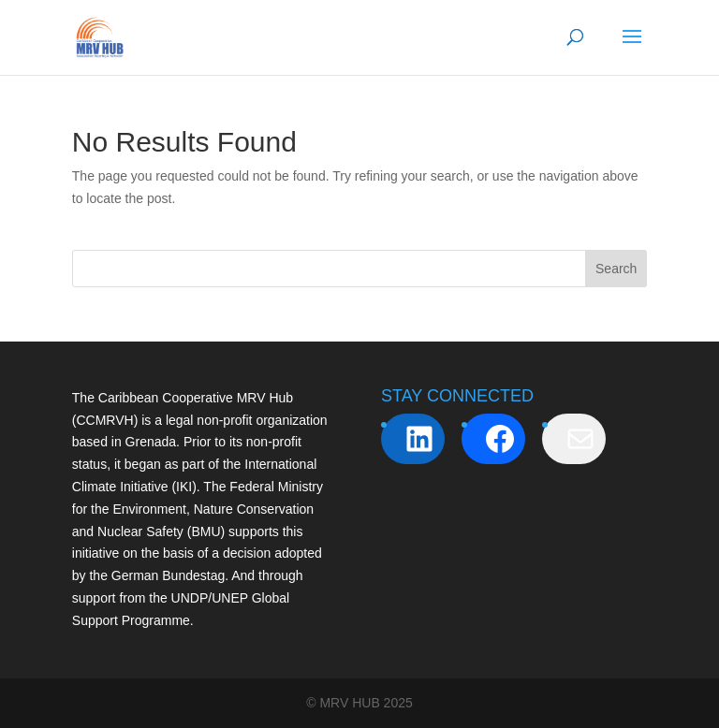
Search (616, 269)
